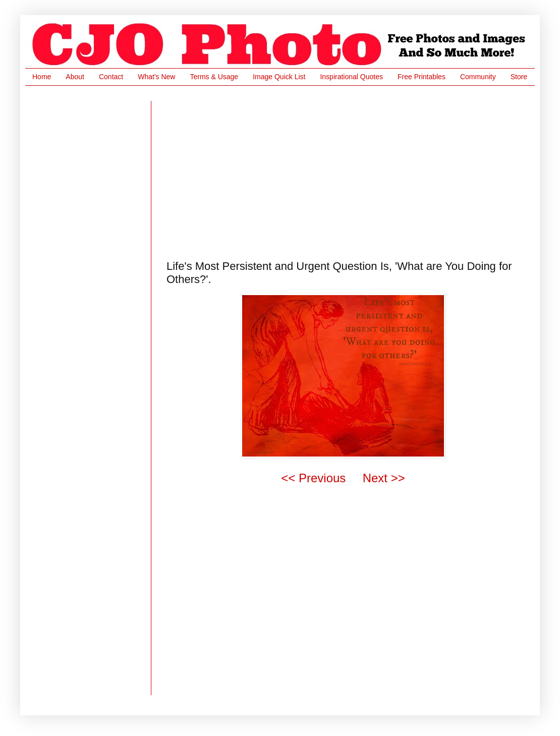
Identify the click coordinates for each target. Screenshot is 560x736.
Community (478, 77)
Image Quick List (279, 77)
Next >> (384, 478)
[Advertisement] (277, 172)
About (75, 77)
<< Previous (313, 478)
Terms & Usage (214, 77)
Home (42, 77)
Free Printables (422, 77)
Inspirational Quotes (351, 77)
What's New (156, 77)
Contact (111, 77)
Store (519, 77)
